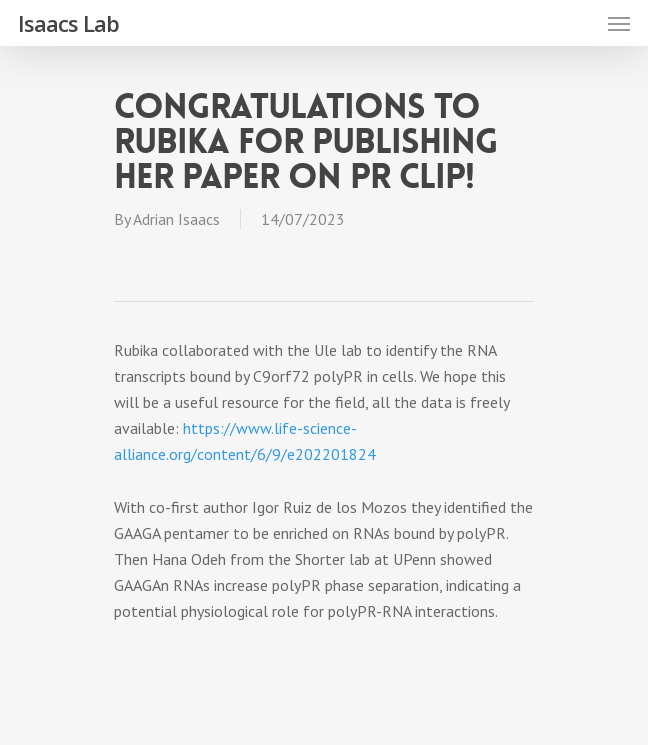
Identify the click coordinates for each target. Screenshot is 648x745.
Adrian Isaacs (176, 219)
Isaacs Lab (68, 23)
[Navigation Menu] (619, 23)
